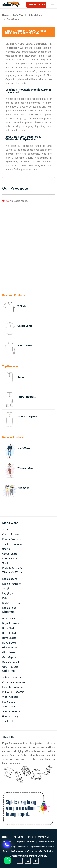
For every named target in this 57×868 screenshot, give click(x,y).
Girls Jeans (9, 652)
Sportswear (9, 706)
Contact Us (44, 837)
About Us (18, 837)
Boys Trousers (11, 623)
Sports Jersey (10, 716)
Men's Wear (24, 448)
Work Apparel (10, 697)
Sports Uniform (11, 711)
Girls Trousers (10, 667)
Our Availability (47, 842)
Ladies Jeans (10, 579)
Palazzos (7, 598)
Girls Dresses (10, 647)
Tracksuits (8, 721)
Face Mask (9, 702)
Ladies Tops (9, 608)
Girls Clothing (35, 15)
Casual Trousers (12, 534)
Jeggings (8, 588)
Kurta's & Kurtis (11, 603)
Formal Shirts (25, 346)
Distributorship (36, 4)
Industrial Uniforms (13, 692)
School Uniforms (12, 677)
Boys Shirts (9, 628)
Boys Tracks (9, 643)
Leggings (8, 593)
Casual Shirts (25, 326)
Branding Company (38, 856)
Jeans (21, 377)
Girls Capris (9, 657)
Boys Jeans (9, 618)
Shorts (6, 549)
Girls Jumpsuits (11, 662)
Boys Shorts (9, 638)
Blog (31, 837)
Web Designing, (46, 851)
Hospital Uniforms (13, 687)
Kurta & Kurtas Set (13, 568)
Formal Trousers (27, 397)
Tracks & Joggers (27, 417)
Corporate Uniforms (14, 682)
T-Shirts (22, 306)
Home (5, 15)
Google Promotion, (19, 856)
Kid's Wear (18, 15)
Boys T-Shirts (10, 633)
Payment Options (25, 842)
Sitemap (7, 842)
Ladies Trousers (11, 584)
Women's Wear (26, 468)
